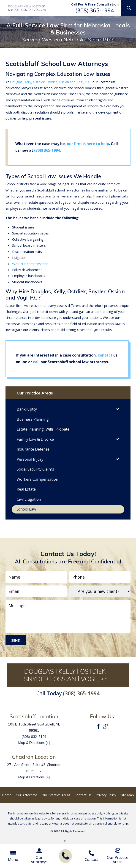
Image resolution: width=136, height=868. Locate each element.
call (36, 362)
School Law (26, 514)
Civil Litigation (29, 503)
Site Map (127, 800)
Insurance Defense (33, 452)
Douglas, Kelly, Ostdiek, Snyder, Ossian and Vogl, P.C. (50, 82)
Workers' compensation (30, 264)
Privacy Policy (106, 800)
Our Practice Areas (118, 856)
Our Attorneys (39, 856)
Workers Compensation (37, 483)
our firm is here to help (88, 144)
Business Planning (33, 422)
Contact (91, 856)
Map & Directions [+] (34, 747)
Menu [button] (13, 856)
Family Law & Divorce (35, 442)
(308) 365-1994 (95, 10)
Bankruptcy (27, 411)
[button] (129, 8)
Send (16, 645)
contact (106, 355)
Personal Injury (30, 463)
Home (7, 800)
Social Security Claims (35, 473)
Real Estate (26, 493)
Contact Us (83, 800)
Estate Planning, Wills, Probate (43, 432)
